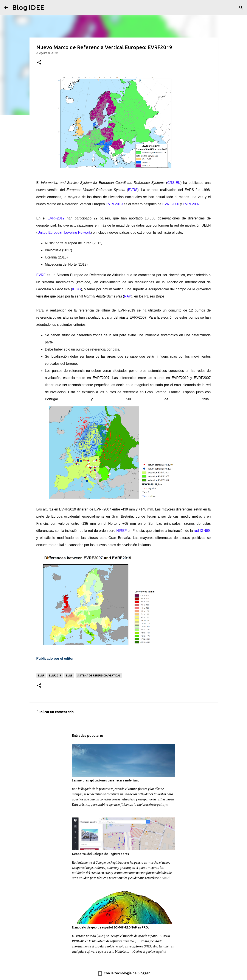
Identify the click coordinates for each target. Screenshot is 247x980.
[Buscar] (50, 8)
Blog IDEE (28, 7)
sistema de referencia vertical (99, 676)
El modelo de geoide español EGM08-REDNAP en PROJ (111, 927)
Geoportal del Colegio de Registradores (100, 854)
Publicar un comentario (55, 712)
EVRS (69, 676)
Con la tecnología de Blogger (124, 973)
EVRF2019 (55, 676)
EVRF (41, 676)
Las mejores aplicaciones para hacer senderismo (106, 780)
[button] (39, 63)
